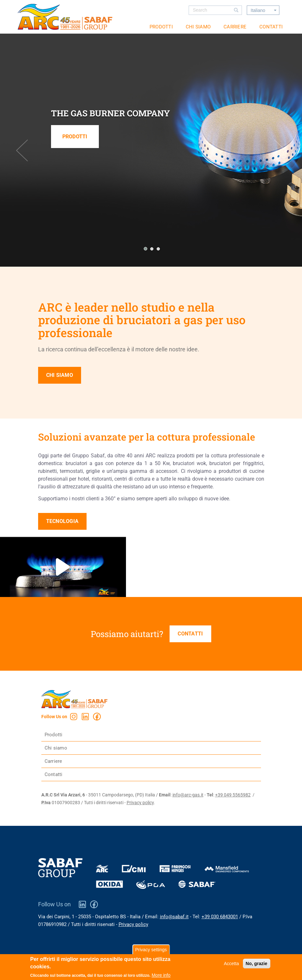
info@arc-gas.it (188, 795)
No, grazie (257, 964)
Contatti (271, 27)
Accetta (231, 964)
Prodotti (161, 27)
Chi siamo (198, 27)
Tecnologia (62, 521)
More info (161, 976)
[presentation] (22, 150)
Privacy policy (140, 803)
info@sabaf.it (174, 917)
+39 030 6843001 (220, 917)
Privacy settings (151, 951)
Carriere (235, 27)
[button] (145, 249)
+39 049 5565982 (233, 795)
